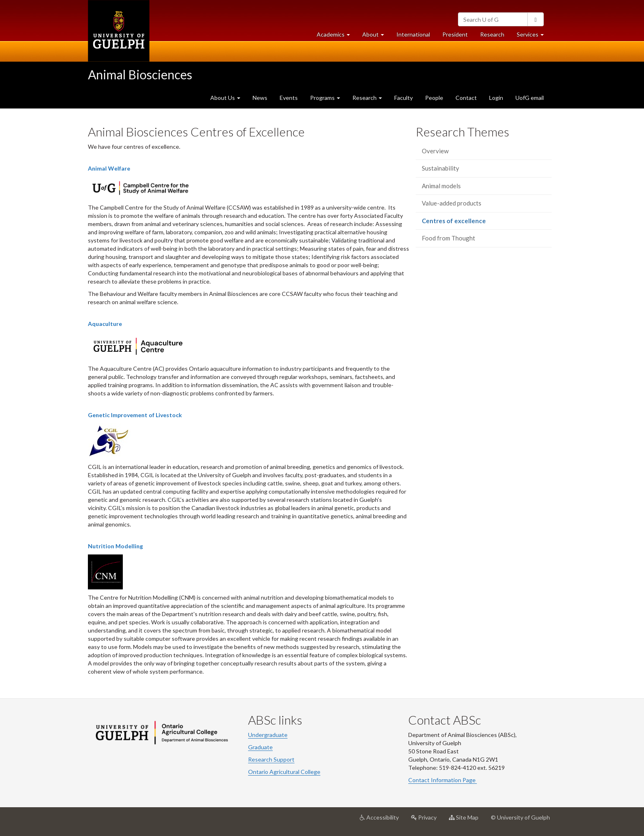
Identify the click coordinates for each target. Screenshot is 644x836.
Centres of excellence (466, 223)
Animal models (441, 186)
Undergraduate (268, 735)
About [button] (376, 36)
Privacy (427, 820)
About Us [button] (225, 98)
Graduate (260, 747)
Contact (466, 98)
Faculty (404, 98)
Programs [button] (325, 98)
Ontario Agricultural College (284, 772)
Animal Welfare (109, 168)
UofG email (530, 98)
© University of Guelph (520, 817)
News (260, 98)
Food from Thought (448, 238)
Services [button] (533, 36)
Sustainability (440, 168)
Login (496, 98)
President (455, 34)
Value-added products (452, 203)
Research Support (271, 759)
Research (495, 36)
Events (289, 98)
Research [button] (367, 98)
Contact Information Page (443, 780)
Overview (435, 151)
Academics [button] (336, 36)
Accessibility (382, 820)
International (413, 34)
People (434, 98)
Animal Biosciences (140, 74)
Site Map (467, 820)
